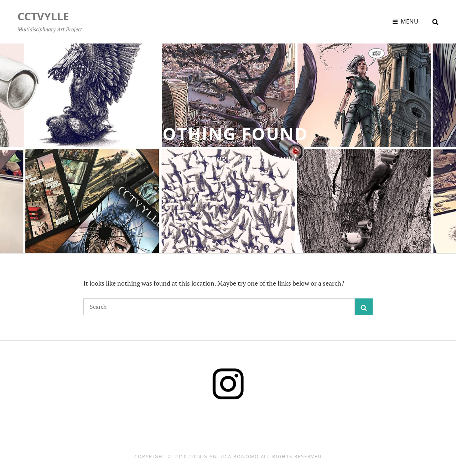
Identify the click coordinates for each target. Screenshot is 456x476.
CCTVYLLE (43, 16)
